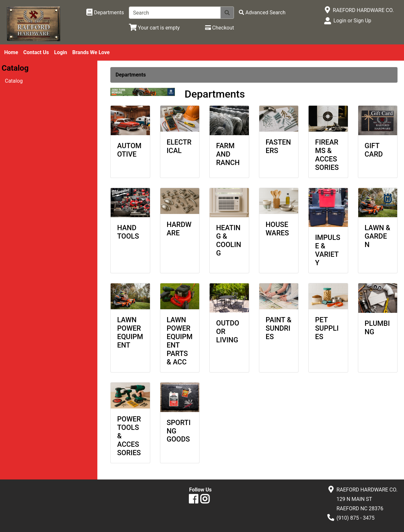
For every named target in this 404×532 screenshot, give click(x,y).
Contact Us (36, 52)
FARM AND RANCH (228, 154)
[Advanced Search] (262, 12)
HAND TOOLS (128, 232)
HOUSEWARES (277, 229)
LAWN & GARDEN (378, 236)
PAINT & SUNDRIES (279, 328)
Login (61, 52)
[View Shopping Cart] (154, 28)
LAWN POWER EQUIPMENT (130, 332)
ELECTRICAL (179, 146)
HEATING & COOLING (229, 240)
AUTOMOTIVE (129, 150)
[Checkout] (220, 28)
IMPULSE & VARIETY (328, 250)
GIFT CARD (374, 150)
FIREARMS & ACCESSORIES (327, 155)
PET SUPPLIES (327, 328)
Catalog (14, 81)
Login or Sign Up (352, 21)
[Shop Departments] (105, 13)
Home (11, 52)
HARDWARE (179, 229)
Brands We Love (91, 52)
